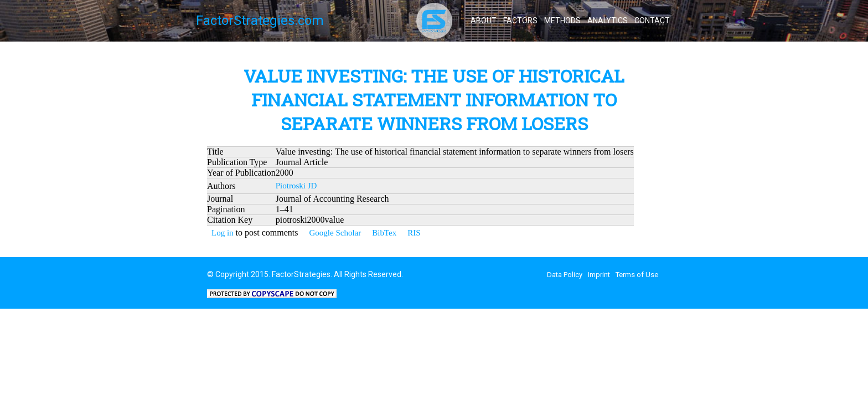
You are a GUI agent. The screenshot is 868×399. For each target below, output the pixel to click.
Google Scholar (335, 233)
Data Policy (565, 275)
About (484, 21)
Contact (652, 21)
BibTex (384, 233)
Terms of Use (637, 275)
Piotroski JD (296, 186)
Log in (223, 233)
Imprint (599, 275)
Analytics (608, 21)
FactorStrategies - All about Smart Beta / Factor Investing (434, 21)
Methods (562, 21)
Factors (520, 21)
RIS (414, 233)
